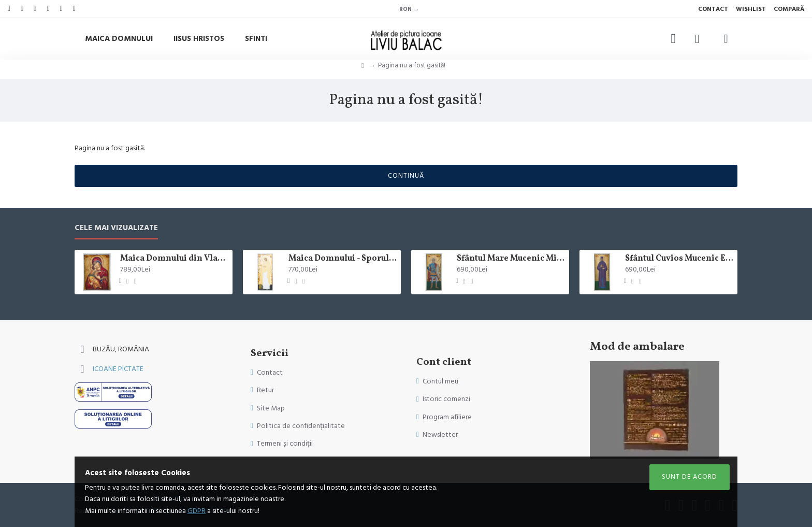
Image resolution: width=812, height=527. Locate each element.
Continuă (406, 176)
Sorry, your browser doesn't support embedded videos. (655, 410)
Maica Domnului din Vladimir (175, 259)
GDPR (197, 511)
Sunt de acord (690, 477)
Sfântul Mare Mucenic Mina (511, 259)
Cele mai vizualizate (116, 228)
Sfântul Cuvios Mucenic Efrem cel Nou (679, 259)
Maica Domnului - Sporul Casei (343, 259)
